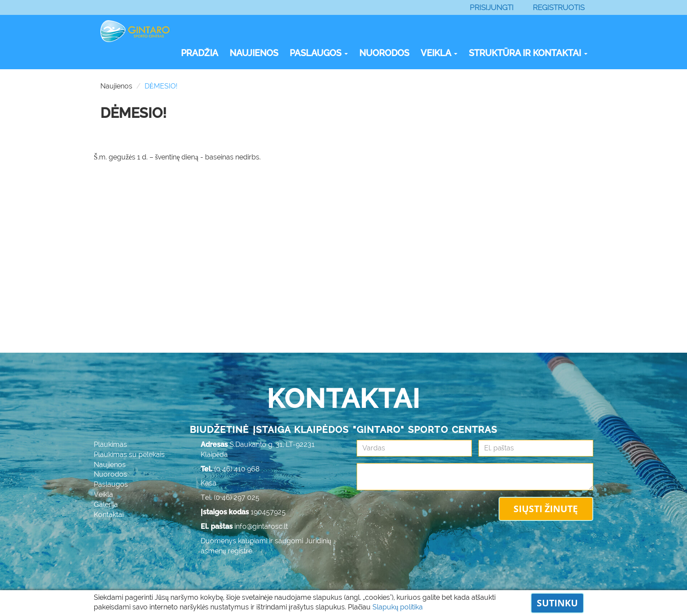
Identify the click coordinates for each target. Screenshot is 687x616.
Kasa (209, 483)
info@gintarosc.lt (261, 526)
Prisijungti (492, 7)
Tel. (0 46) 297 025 (230, 497)
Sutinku (557, 603)
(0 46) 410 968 (237, 469)
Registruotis (559, 7)
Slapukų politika (398, 607)
